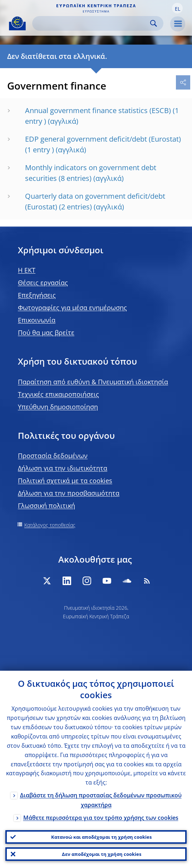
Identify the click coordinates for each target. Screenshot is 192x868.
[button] (177, 8)
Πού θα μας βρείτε (46, 333)
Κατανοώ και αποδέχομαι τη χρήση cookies (101, 837)
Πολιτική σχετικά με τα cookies (65, 481)
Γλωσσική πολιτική (46, 506)
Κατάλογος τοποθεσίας (50, 525)
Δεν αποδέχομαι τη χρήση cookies (102, 854)
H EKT (27, 270)
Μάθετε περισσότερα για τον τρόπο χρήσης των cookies (101, 818)
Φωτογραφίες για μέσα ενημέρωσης (72, 308)
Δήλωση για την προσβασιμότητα (69, 493)
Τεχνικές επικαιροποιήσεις (58, 394)
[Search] (92, 23)
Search (154, 23)
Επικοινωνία (37, 320)
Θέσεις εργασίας (43, 283)
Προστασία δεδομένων (53, 456)
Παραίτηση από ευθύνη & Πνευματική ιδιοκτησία (93, 382)
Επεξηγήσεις (37, 295)
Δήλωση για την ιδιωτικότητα (63, 468)
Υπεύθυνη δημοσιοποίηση (58, 407)
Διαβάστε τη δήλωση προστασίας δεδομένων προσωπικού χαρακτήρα (101, 800)
